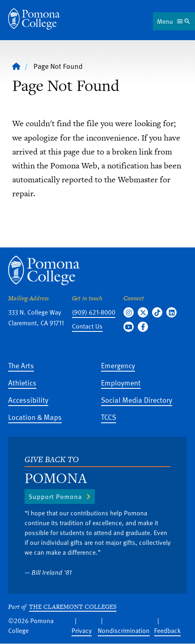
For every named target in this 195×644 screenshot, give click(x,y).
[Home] (34, 19)
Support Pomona (55, 497)
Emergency (118, 365)
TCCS (109, 417)
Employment (121, 382)
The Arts (21, 365)
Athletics (22, 382)
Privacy (82, 630)
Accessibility (28, 400)
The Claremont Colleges (73, 607)
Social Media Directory (137, 400)
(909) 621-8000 (94, 312)
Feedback (167, 630)
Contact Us (87, 326)
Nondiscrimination (124, 630)
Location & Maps (35, 417)
